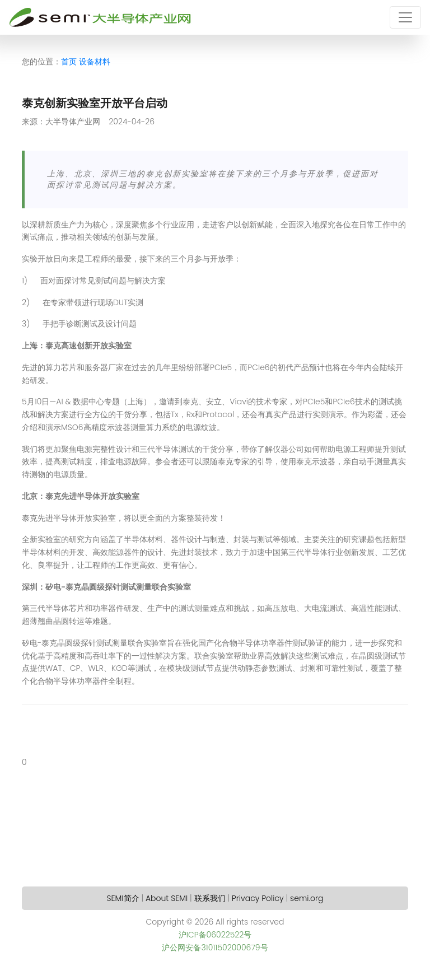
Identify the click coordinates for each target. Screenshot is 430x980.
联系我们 (210, 898)
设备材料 (95, 62)
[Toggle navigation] (405, 17)
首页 (69, 62)
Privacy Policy (258, 898)
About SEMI (167, 898)
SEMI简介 (123, 898)
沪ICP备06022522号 (215, 935)
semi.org (307, 898)
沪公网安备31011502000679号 (215, 948)
